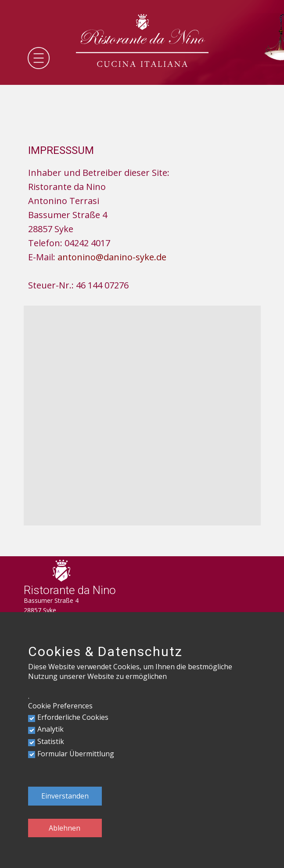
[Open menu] (39, 58)
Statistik (51, 741)
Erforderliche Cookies (73, 717)
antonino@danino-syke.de (112, 257)
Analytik (50, 729)
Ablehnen (65, 828)
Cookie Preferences (60, 706)
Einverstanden (65, 796)
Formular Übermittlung (76, 754)
